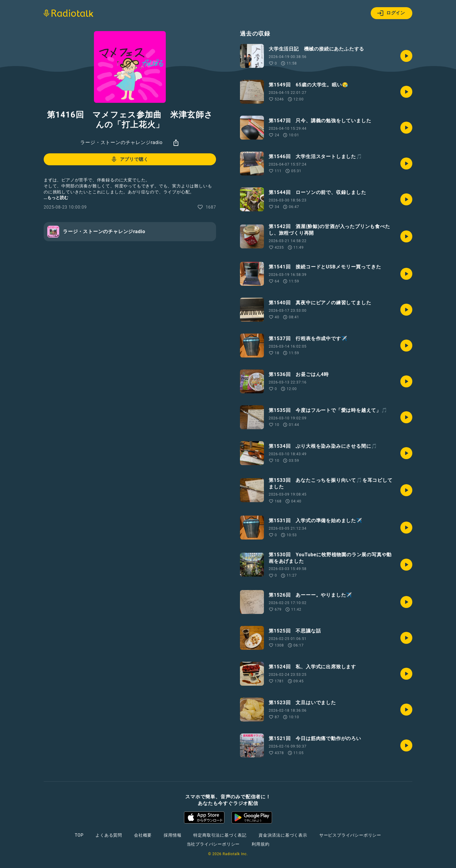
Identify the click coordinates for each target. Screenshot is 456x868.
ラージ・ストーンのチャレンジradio (121, 142)
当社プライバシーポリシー (213, 844)
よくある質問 (109, 835)
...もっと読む (56, 198)
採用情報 (172, 835)
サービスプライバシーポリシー (350, 835)
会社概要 (143, 835)
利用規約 (260, 844)
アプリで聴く (129, 159)
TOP (79, 835)
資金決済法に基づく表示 (283, 835)
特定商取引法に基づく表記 (220, 835)
